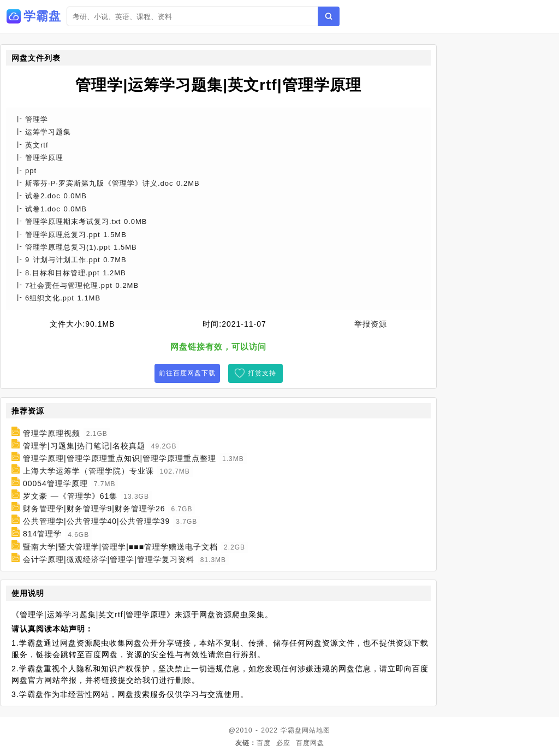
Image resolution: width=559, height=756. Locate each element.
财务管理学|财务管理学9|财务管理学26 (94, 509)
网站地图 (316, 730)
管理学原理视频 (52, 433)
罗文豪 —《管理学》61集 (70, 496)
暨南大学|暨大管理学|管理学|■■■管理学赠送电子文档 (120, 547)
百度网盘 (310, 743)
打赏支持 (262, 373)
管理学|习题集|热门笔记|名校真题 (84, 446)
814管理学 (42, 534)
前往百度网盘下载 (187, 373)
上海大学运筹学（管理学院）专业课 (88, 471)
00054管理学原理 (55, 483)
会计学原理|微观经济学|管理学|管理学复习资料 (109, 559)
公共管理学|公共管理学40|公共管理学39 (96, 521)
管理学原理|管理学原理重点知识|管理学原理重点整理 (120, 458)
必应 (283, 743)
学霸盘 (291, 730)
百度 (264, 743)
